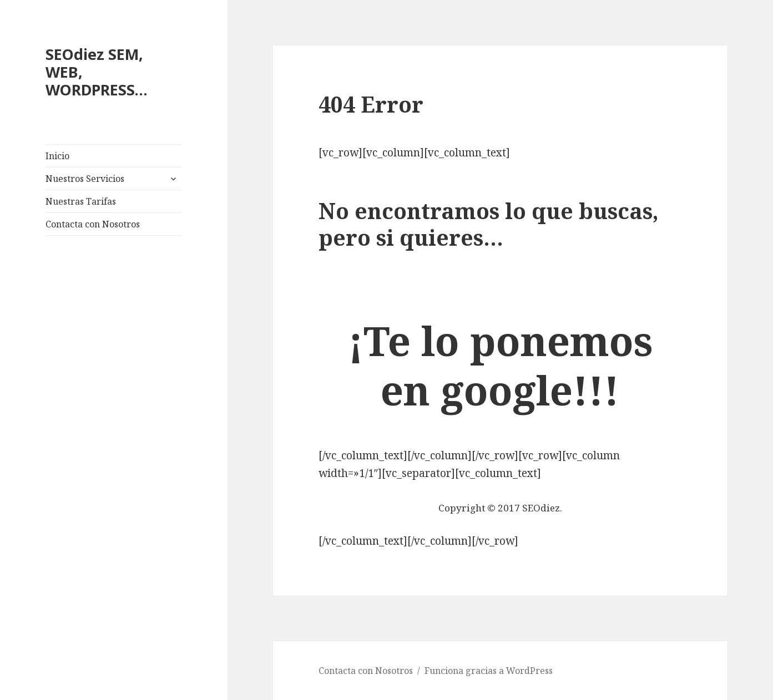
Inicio (57, 156)
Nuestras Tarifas (81, 201)
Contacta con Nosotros (93, 224)
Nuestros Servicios (85, 179)
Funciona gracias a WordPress (489, 671)
